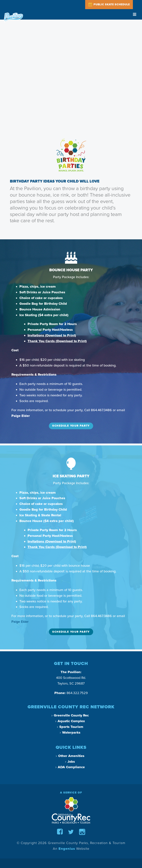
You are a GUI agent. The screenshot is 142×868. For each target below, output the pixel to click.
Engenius (67, 849)
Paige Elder (20, 622)
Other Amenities (70, 756)
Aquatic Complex (70, 721)
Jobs (70, 762)
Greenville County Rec (70, 715)
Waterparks (70, 732)
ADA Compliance (70, 767)
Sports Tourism (70, 727)
